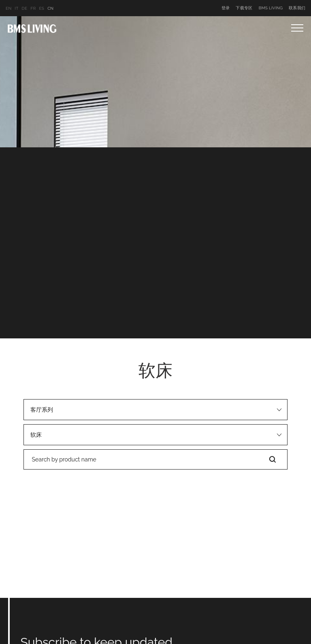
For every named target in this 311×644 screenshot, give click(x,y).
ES (42, 8)
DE (25, 8)
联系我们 (297, 8)
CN (50, 8)
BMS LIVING (271, 8)
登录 (226, 8)
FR (33, 8)
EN (9, 8)
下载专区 (244, 8)
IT (16, 8)
